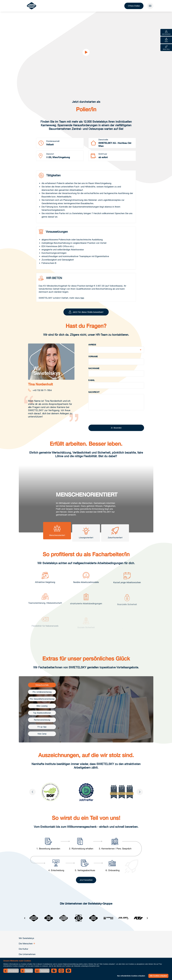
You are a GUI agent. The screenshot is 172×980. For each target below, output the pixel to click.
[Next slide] (140, 797)
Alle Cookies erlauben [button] (158, 976)
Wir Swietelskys (26, 938)
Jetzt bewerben (86, 885)
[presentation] (106, 423)
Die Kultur (23, 949)
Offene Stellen (134, 6)
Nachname (94, 374)
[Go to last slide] (32, 797)
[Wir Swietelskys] (32, 6)
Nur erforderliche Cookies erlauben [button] (131, 976)
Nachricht (94, 397)
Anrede (92, 350)
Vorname (93, 362)
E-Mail (92, 386)
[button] (11, 971)
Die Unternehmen (27, 954)
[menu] (150, 6)
